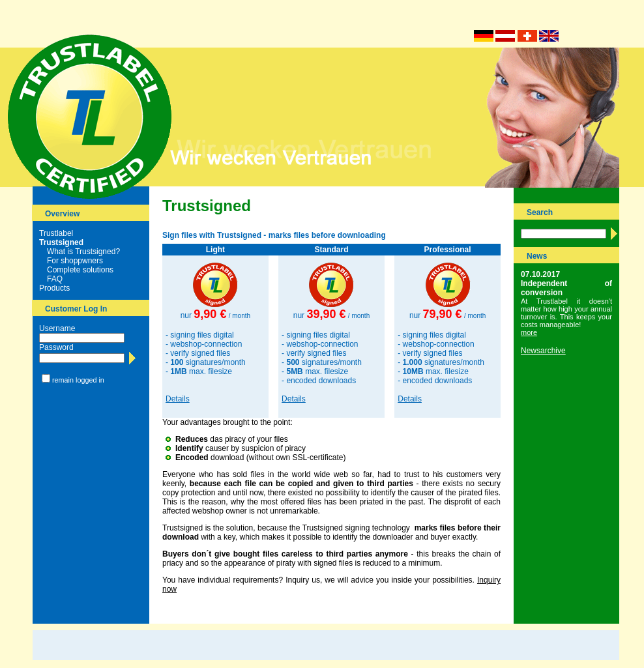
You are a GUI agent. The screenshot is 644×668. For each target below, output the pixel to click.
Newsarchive (543, 351)
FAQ (55, 279)
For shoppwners (75, 261)
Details (178, 399)
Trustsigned (61, 242)
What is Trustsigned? (83, 252)
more (529, 332)
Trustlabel (56, 233)
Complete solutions (80, 270)
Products (54, 288)
